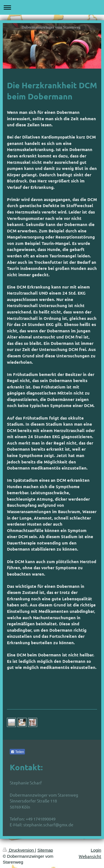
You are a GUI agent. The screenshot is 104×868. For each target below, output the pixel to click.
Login (96, 850)
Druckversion (19, 850)
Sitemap (45, 850)
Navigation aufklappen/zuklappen (52, 7)
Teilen (17, 752)
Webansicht (90, 856)
